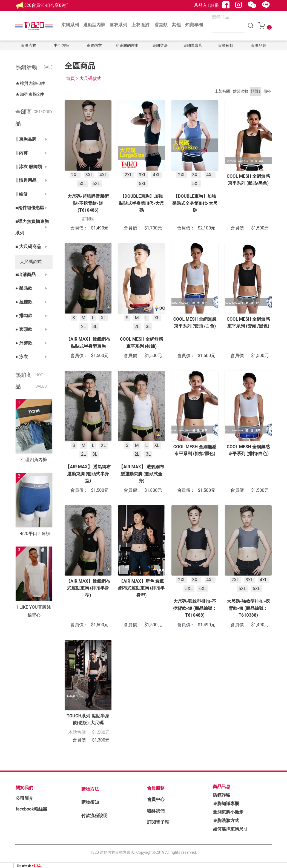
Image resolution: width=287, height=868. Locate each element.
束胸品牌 (259, 45)
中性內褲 (61, 45)
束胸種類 (226, 45)
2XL (75, 175)
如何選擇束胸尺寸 (230, 829)
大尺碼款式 (31, 262)
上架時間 (222, 91)
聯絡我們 (156, 811)
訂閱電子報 (158, 822)
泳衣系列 (118, 25)
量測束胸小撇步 (228, 812)
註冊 (215, 5)
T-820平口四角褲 (34, 534)
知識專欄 (194, 25)
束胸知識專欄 (226, 804)
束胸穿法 (160, 45)
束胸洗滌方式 (226, 820)
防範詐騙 (222, 795)
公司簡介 (24, 798)
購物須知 (90, 802)
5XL (82, 184)
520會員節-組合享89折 (46, 5)
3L (95, 327)
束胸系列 (70, 25)
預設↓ (256, 91)
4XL (103, 175)
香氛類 (161, 25)
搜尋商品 (220, 17)
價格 (267, 91)
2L (84, 327)
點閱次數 (240, 91)
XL (103, 317)
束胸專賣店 (193, 45)
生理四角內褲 (34, 460)
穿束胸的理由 (127, 45)
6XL (96, 184)
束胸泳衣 (28, 45)
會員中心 (156, 799)
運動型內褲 (94, 25)
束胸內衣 (94, 45)
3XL (89, 175)
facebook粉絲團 (31, 809)
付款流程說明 (94, 816)
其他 (176, 25)
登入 (200, 5)
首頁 (70, 78)
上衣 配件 (141, 25)
